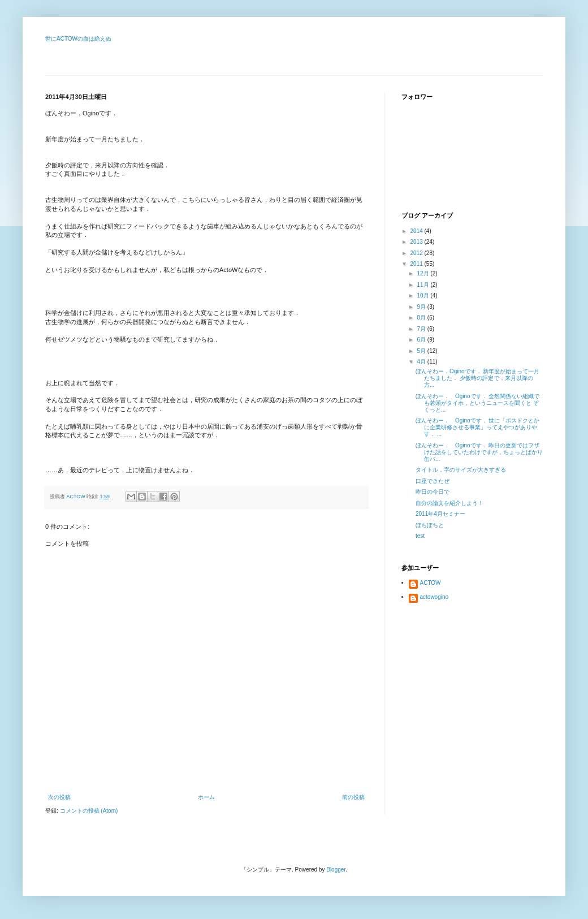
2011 (417, 264)
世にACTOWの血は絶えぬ (78, 39)
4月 (422, 362)
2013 (417, 242)
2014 (417, 231)
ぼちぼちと (430, 525)
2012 (417, 253)
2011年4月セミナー (440, 514)
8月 (422, 318)
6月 (422, 340)
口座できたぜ (433, 481)
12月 (423, 273)
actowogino (434, 597)
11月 (423, 285)
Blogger (336, 870)
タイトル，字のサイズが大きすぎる (461, 470)
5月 (422, 351)
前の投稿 (353, 797)
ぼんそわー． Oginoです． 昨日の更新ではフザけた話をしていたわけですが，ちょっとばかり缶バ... (479, 452)
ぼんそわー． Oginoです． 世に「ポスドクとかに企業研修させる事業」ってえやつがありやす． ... (477, 427)
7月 (422, 329)
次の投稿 (59, 797)
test (420, 536)
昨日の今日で (433, 492)
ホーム (206, 797)
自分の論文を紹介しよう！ (449, 503)
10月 (423, 295)
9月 (422, 307)
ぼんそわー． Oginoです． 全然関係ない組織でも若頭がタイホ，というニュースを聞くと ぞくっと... (477, 403)
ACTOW (431, 583)
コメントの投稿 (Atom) (89, 811)
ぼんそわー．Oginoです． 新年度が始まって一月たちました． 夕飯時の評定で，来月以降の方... (477, 378)
